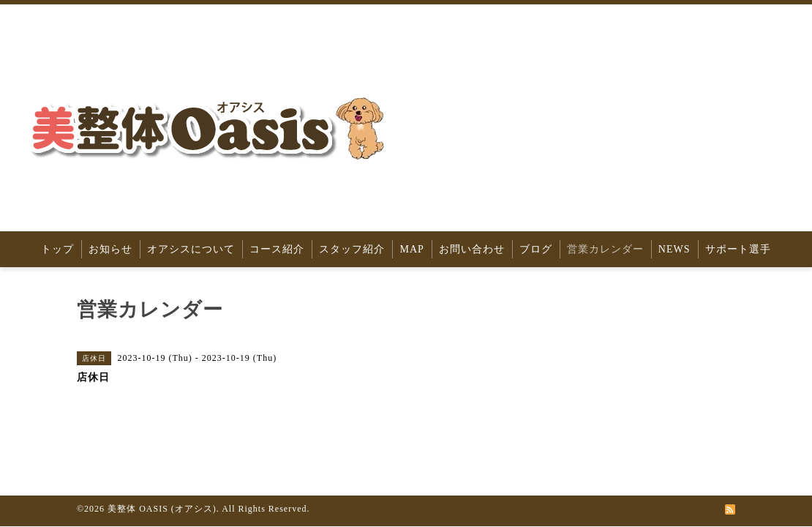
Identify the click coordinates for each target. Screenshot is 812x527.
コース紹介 (277, 249)
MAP (411, 249)
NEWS (674, 249)
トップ (57, 249)
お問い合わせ (472, 249)
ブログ (536, 249)
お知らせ (110, 249)
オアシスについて (191, 249)
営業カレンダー (605, 249)
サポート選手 (738, 249)
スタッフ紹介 (352, 249)
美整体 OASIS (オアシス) (162, 509)
